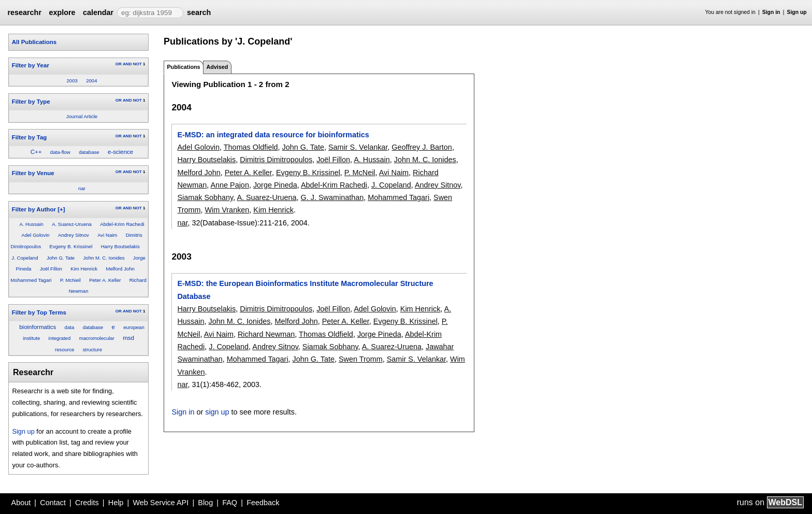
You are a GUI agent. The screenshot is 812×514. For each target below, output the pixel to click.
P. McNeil (70, 280)
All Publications (34, 42)
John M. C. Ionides (104, 258)
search (199, 12)
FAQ (230, 503)
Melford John (120, 269)
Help (116, 503)
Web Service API (161, 503)
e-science (120, 152)
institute (31, 338)
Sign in (771, 12)
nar (82, 188)
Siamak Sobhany (205, 197)
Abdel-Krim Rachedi (122, 224)
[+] (61, 209)
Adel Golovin (35, 235)
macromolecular (97, 338)
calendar (98, 12)
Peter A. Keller (105, 280)
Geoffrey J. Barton (422, 147)
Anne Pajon (229, 185)
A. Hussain (31, 224)
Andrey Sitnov (74, 235)
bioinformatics (38, 327)
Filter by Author (34, 209)
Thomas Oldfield (251, 147)
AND (127, 64)
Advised (217, 67)
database (89, 152)
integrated (60, 338)
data (70, 327)
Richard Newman (266, 334)
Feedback (263, 503)
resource (64, 349)
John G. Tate (61, 258)
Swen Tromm (361, 359)
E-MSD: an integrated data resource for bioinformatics (273, 135)
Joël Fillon (51, 269)
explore (62, 12)
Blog (205, 503)
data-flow (60, 152)
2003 (72, 81)
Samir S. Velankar (358, 147)
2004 (91, 81)
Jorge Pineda (275, 185)
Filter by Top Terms (39, 312)
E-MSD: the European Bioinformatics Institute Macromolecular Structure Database (305, 290)
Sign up (797, 12)
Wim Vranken (227, 210)
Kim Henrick (84, 269)
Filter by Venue (33, 173)
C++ (36, 152)
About (21, 503)
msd (128, 338)
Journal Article (82, 116)
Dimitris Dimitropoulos (276, 160)
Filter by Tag (30, 137)
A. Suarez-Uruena (72, 224)
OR (119, 64)
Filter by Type (31, 102)
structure (92, 349)
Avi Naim (107, 235)
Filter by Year (31, 65)
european (134, 327)
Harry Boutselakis (120, 246)
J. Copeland (25, 258)
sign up (217, 412)
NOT (137, 64)
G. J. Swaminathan (332, 197)
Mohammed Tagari (31, 280)
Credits (87, 503)
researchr (24, 12)
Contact (53, 503)
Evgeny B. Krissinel (71, 246)
